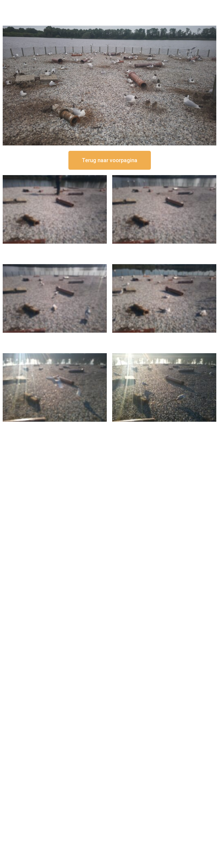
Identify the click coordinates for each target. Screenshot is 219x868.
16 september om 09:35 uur (55, 426)
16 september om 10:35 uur (164, 337)
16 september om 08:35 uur (164, 426)
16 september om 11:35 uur (55, 337)
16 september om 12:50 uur (55, 248)
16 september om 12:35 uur (164, 248)
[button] (110, 160)
